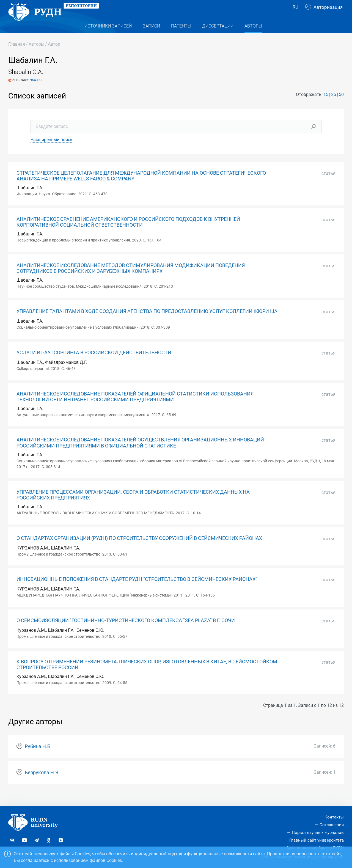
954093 (36, 91)
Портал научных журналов (318, 833)
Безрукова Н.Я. (42, 784)
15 (326, 105)
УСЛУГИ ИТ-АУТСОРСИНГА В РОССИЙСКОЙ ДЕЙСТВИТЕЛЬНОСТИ (94, 364)
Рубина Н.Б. (38, 757)
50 (341, 105)
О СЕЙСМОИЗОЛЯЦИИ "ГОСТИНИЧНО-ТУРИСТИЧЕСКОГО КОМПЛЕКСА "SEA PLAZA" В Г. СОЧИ (126, 631)
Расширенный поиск (52, 151)
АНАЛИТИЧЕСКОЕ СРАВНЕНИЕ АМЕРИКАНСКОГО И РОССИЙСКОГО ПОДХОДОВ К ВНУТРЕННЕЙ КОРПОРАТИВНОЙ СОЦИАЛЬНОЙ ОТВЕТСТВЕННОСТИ (128, 233)
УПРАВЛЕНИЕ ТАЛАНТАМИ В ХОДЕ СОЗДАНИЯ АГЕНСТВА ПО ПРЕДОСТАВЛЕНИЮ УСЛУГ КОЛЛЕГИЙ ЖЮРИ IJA (147, 322)
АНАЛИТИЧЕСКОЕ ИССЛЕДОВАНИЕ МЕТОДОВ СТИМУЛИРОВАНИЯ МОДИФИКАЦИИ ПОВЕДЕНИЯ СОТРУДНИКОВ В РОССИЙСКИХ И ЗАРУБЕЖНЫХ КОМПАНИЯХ (131, 279)
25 (334, 105)
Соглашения (332, 825)
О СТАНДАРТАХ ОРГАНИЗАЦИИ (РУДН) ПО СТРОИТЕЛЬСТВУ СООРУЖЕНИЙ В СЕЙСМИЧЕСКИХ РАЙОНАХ (139, 549)
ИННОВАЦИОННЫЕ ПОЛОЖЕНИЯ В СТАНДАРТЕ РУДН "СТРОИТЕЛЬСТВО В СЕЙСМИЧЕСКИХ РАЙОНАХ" (137, 590)
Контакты (334, 817)
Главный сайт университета (317, 840)
